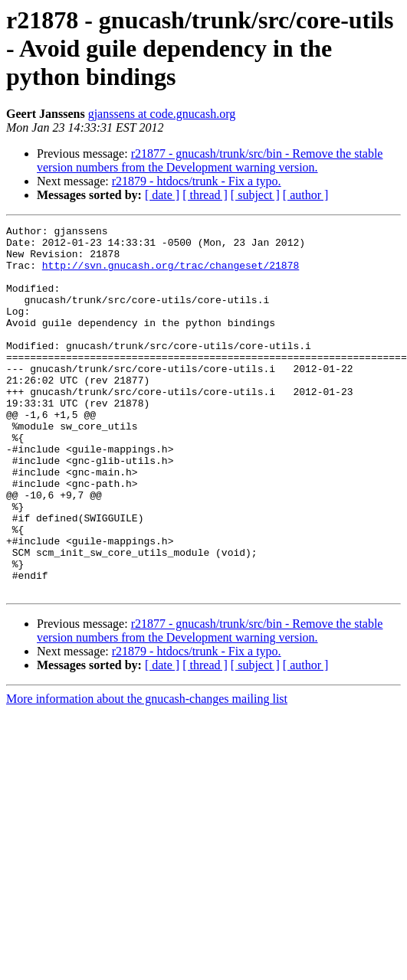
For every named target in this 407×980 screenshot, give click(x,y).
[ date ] (162, 195)
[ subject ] (255, 195)
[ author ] (306, 195)
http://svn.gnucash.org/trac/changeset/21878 (171, 274)
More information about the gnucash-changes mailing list (147, 772)
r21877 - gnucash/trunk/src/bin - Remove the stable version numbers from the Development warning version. (210, 160)
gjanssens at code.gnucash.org (162, 114)
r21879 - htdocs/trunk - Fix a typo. (197, 181)
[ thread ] (205, 195)
